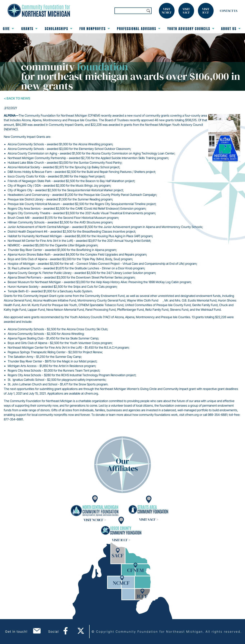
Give (8, 29)
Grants (29, 29)
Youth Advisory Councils (191, 29)
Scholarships (59, 29)
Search (148, 11)
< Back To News (17, 98)
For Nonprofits (95, 29)
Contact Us (229, 11)
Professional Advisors (139, 29)
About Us (231, 29)
